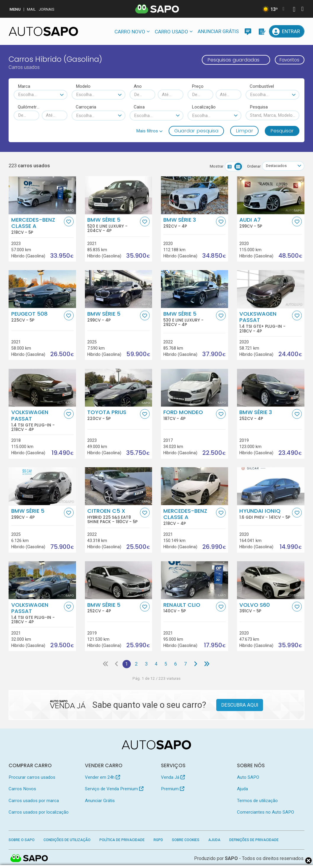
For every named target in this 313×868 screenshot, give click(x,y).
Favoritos (288, 60)
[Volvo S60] (271, 580)
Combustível (262, 86)
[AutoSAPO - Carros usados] (43, 31)
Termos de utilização (257, 801)
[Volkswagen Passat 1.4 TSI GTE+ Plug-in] (271, 289)
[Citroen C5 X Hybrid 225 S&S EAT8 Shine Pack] (119, 486)
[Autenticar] (294, 10)
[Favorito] (69, 222)
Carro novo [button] (130, 32)
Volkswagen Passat (265, 322)
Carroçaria (86, 107)
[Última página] (209, 664)
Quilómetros (29, 107)
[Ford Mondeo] (195, 388)
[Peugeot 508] (42, 289)
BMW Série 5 (113, 225)
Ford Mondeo (189, 415)
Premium (173, 789)
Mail (31, 9)
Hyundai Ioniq (265, 514)
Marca (24, 86)
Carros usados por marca (34, 801)
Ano (138, 86)
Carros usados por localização (39, 813)
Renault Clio (189, 608)
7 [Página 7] (187, 664)
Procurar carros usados (32, 778)
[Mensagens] (248, 31)
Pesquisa (259, 107)
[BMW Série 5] (119, 289)
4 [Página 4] (156, 664)
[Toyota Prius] (119, 388)
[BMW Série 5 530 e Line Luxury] (195, 289)
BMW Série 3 (189, 223)
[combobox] (40, 95)
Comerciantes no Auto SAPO (266, 813)
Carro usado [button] (171, 32)
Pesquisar (282, 131)
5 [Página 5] (166, 664)
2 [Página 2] (136, 664)
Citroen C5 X (113, 516)
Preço (198, 86)
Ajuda (242, 789)
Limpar (245, 131)
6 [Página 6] (176, 664)
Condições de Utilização (67, 841)
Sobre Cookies (186, 841)
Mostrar (215, 166)
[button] (149, 131)
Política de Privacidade (122, 841)
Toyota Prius (113, 415)
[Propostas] (262, 31)
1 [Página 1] (126, 664)
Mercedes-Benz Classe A (37, 226)
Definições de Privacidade (254, 841)
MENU (15, 9)
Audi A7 (265, 223)
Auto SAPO (248, 778)
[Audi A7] (271, 195)
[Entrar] (287, 31)
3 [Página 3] (146, 664)
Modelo (83, 86)
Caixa (139, 107)
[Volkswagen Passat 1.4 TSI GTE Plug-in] (42, 388)
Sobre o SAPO (22, 841)
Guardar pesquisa (196, 131)
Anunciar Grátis (218, 31)
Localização (204, 107)
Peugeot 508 (37, 317)
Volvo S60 (265, 608)
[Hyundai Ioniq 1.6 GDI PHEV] (271, 486)
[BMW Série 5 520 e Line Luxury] (119, 195)
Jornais (47, 9)
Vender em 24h (103, 778)
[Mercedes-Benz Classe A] (42, 195)
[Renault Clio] (195, 580)
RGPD (158, 841)
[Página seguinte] (197, 664)
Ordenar (252, 166)
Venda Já (173, 778)
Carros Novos (22, 789)
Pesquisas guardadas (230, 60)
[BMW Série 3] (195, 195)
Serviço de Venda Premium (114, 789)
